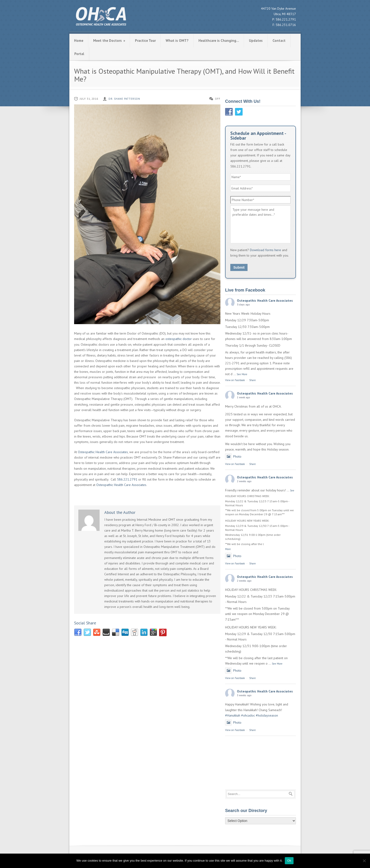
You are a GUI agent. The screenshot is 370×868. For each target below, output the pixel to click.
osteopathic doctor (179, 339)
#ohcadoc (248, 715)
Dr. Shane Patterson (124, 99)
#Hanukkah (233, 715)
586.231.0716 (286, 25)
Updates (256, 41)
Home (79, 41)
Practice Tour (145, 41)
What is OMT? (177, 41)
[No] (364, 861)
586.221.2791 (286, 19)
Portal (79, 54)
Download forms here (265, 250)
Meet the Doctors (109, 41)
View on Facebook (235, 380)
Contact (279, 41)
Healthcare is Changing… (219, 41)
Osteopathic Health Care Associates (103, 452)
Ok (289, 861)
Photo (233, 456)
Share (252, 380)
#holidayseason (267, 715)
